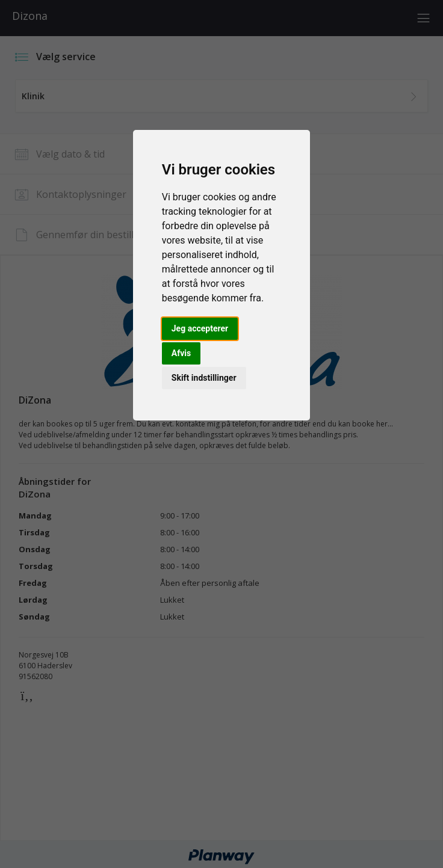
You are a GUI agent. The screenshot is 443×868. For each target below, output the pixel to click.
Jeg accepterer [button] (200, 328)
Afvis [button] (181, 353)
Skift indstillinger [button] (204, 378)
